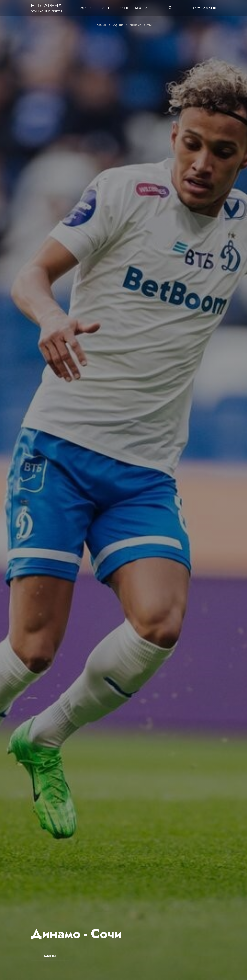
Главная (101, 25)
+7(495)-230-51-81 (204, 8)
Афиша (86, 8)
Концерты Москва (133, 8)
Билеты (50, 956)
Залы (105, 8)
